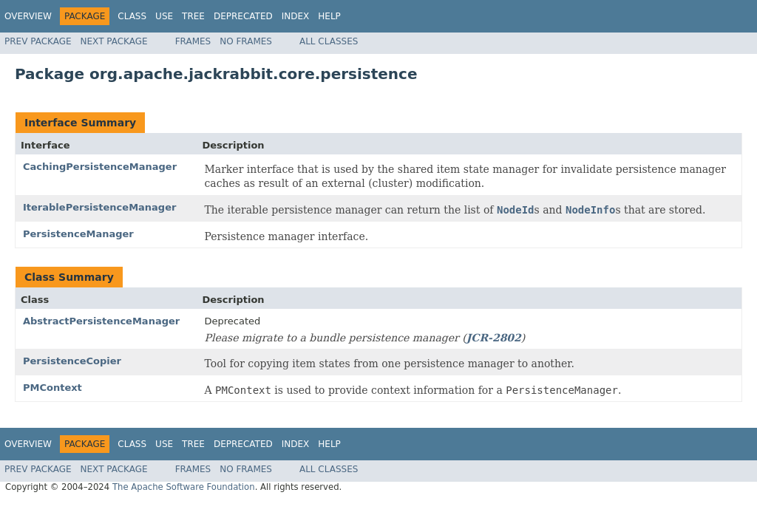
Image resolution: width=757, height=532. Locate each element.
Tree (193, 16)
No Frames (246, 41)
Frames (193, 41)
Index (296, 16)
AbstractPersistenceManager (101, 321)
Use (164, 16)
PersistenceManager (78, 234)
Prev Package (38, 41)
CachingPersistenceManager (100, 167)
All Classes (329, 41)
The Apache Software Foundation (184, 487)
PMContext (52, 388)
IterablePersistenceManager (99, 207)
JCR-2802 (494, 338)
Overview (28, 16)
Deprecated (243, 16)
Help (329, 16)
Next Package (114, 41)
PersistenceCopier (72, 361)
